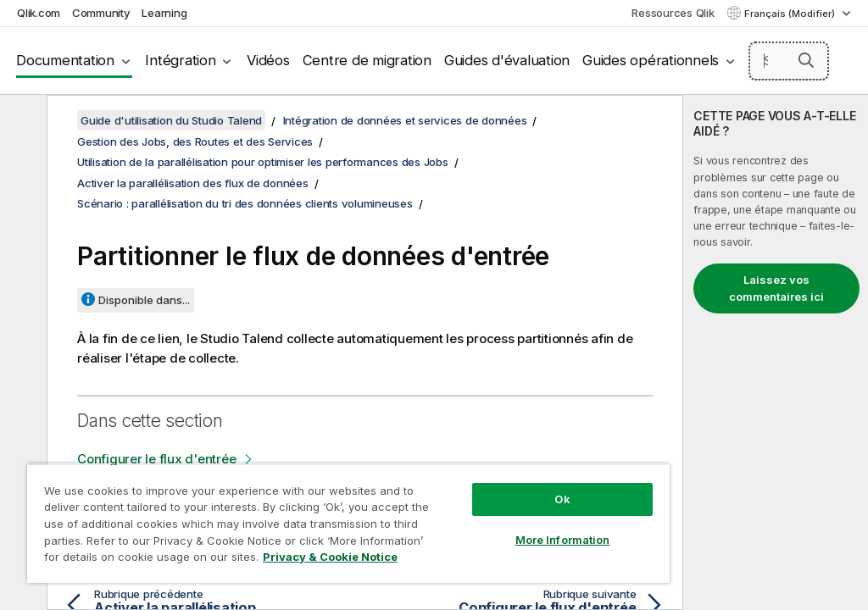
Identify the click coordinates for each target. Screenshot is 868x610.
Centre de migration (367, 60)
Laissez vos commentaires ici (776, 288)
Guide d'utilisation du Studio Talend (171, 120)
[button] (806, 60)
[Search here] (789, 61)
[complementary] (776, 352)
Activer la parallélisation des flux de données (193, 183)
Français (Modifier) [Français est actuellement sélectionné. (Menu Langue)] (791, 14)
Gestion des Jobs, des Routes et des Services (195, 141)
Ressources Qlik (673, 13)
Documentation (65, 60)
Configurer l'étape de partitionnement (190, 496)
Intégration (180, 60)
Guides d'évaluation (507, 60)
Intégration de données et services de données (405, 120)
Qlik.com (39, 13)
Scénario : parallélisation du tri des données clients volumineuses (245, 203)
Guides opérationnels (651, 60)
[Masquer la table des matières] (21, 121)
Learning (164, 13)
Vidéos (268, 60)
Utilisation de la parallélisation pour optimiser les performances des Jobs (263, 162)
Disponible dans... (144, 300)
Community (101, 13)
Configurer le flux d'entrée (156, 459)
